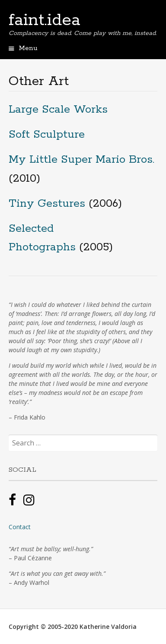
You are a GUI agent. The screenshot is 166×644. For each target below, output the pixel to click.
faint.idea (45, 20)
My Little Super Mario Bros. (81, 159)
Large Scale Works (58, 109)
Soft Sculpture (47, 134)
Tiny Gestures (47, 204)
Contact (20, 527)
